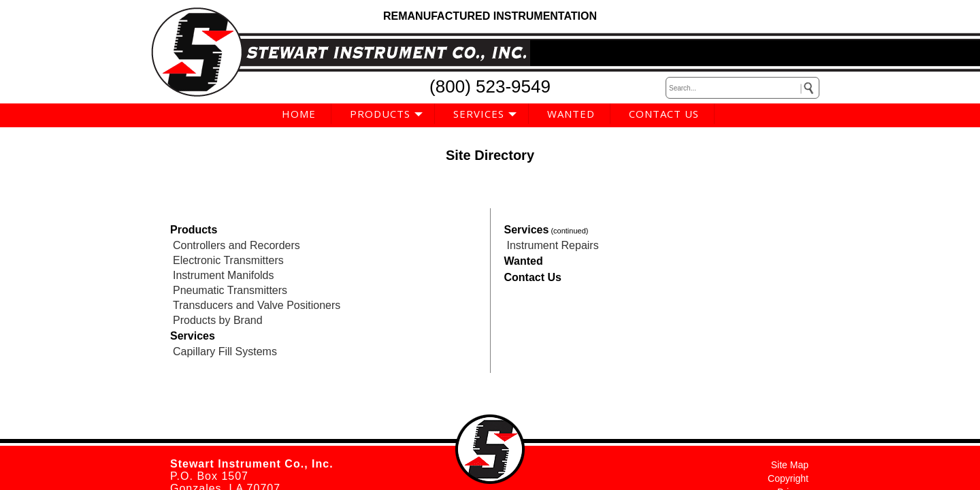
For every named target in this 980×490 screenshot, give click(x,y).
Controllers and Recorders (236, 245)
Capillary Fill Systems (225, 352)
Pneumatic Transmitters (230, 290)
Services (193, 336)
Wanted (524, 261)
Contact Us (533, 277)
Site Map (790, 465)
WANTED (571, 114)
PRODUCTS (380, 114)
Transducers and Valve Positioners (257, 305)
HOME (299, 114)
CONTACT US (664, 114)
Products (194, 230)
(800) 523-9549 (490, 86)
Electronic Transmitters (228, 260)
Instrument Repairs (553, 245)
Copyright (788, 478)
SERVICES (479, 114)
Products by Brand (218, 320)
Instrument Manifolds (224, 275)
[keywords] (742, 88)
